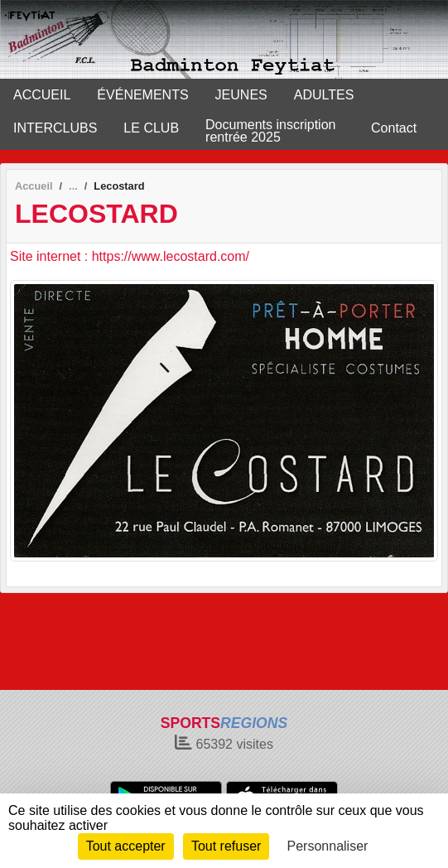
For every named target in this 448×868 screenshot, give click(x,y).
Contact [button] (394, 128)
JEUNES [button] (241, 95)
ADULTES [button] (324, 95)
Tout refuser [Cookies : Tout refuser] (226, 846)
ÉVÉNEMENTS (142, 95)
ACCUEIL (42, 95)
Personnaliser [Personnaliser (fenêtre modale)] (328, 846)
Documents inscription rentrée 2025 (270, 131)
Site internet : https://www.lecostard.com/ (130, 256)
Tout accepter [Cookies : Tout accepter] (126, 846)
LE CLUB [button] (151, 128)
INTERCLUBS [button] (55, 128)
